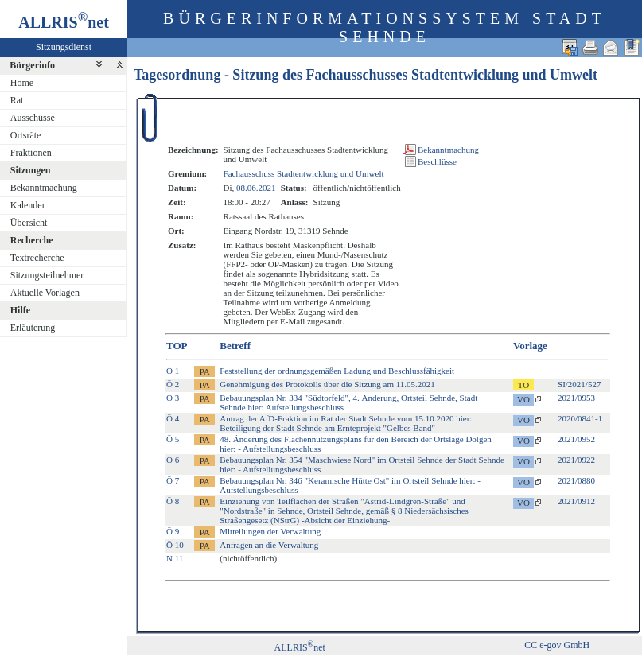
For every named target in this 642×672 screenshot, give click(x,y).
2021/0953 (576, 398)
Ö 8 (173, 501)
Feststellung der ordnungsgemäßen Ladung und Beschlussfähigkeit (337, 371)
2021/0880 (576, 480)
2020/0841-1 (580, 418)
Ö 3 (173, 398)
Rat (17, 100)
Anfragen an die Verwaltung (269, 545)
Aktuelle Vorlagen (45, 293)
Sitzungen (31, 170)
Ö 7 (173, 480)
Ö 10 (175, 545)
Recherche (32, 240)
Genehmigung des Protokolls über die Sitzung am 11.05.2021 (327, 384)
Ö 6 (173, 460)
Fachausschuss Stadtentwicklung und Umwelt (304, 173)
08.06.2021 (256, 188)
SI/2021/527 (579, 384)
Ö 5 (173, 439)
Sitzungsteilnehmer (47, 275)
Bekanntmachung (44, 188)
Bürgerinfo (32, 65)
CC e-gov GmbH (557, 645)
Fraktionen (31, 153)
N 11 (175, 558)
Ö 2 (173, 384)
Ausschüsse (33, 118)
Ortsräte (26, 135)
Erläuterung (33, 328)
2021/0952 (576, 439)
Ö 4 (173, 418)
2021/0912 (576, 501)
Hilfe (20, 310)
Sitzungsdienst (64, 47)
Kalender (28, 205)
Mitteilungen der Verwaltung (270, 531)
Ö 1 (173, 371)
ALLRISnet (300, 647)
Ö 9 (173, 531)
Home (22, 83)
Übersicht (29, 223)
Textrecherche (37, 258)
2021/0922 (576, 460)
